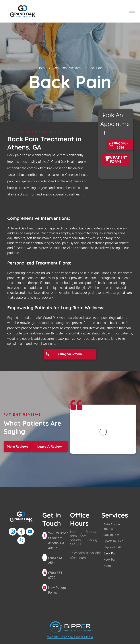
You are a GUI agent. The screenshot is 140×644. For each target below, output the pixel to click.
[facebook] (21, 532)
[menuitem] (118, 527)
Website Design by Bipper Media (70, 637)
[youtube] (30, 532)
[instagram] (13, 532)
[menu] (132, 11)
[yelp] (21, 541)
